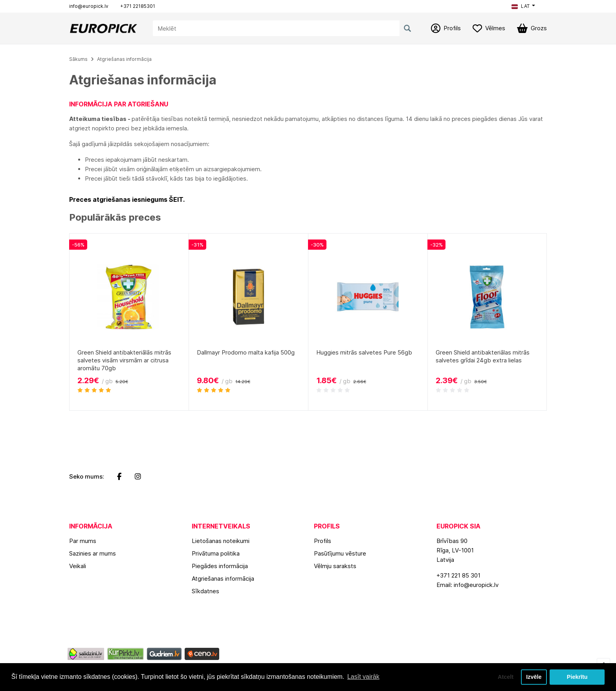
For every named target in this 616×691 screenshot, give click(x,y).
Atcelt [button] (506, 677)
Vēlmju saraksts (335, 566)
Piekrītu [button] (577, 677)
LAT (521, 6)
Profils (323, 541)
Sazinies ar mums (93, 553)
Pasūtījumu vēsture (340, 553)
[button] (523, 6)
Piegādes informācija (220, 566)
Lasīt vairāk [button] (363, 677)
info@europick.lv (89, 6)
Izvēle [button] (534, 677)
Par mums (83, 541)
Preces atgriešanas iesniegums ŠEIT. (127, 199)
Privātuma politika (216, 553)
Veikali (78, 566)
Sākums (78, 59)
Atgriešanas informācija (124, 59)
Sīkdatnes (205, 591)
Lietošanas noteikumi (221, 541)
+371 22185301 (138, 6)
